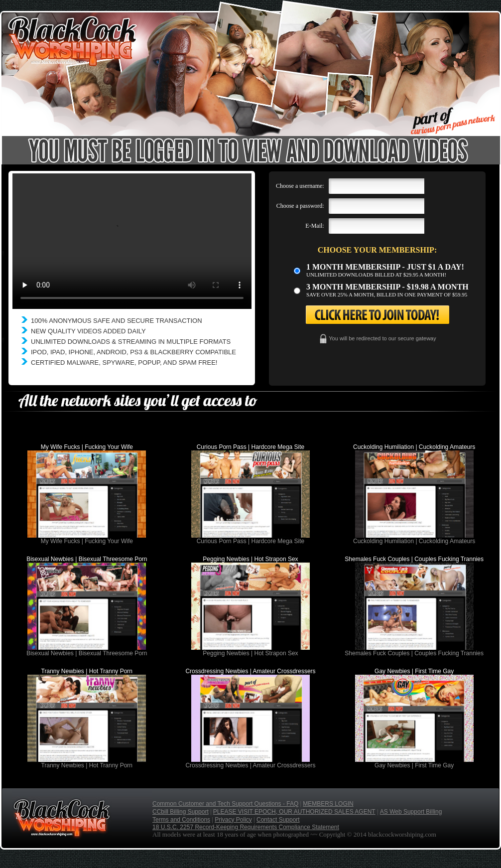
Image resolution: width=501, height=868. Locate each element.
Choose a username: (300, 186)
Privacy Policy (233, 820)
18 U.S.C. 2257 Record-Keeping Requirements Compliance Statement (246, 827)
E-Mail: (314, 226)
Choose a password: (300, 206)
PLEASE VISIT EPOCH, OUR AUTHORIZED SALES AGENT (294, 812)
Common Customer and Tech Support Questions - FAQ (225, 804)
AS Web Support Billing (411, 812)
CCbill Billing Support (181, 812)
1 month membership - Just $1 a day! (385, 267)
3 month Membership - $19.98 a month (387, 287)
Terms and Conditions (181, 820)
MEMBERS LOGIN (328, 804)
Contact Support (278, 820)
